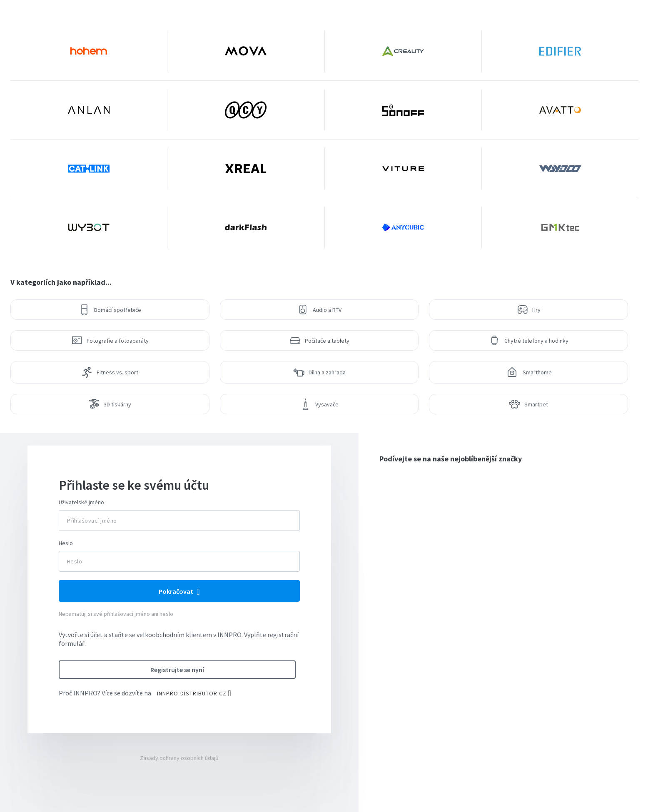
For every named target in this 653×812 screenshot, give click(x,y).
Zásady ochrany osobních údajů (179, 758)
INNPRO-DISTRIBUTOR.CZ (192, 693)
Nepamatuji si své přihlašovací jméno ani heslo (116, 614)
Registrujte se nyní (177, 670)
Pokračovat (177, 591)
